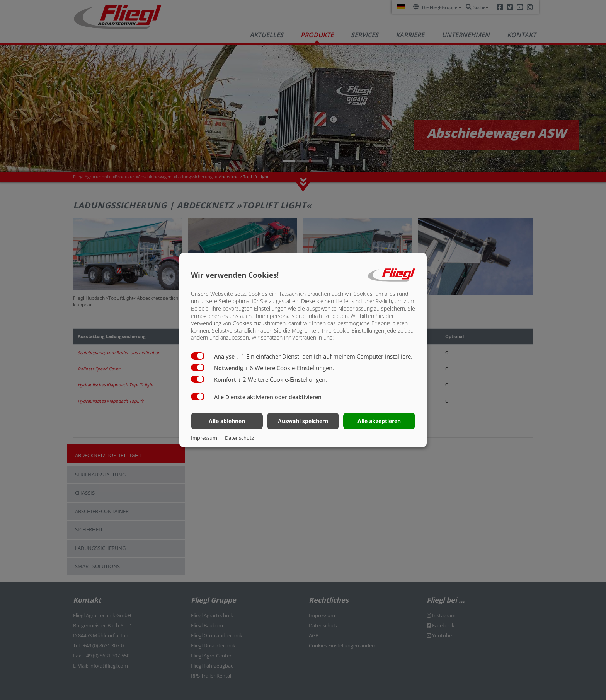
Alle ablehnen (227, 421)
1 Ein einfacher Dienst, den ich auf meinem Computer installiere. (324, 356)
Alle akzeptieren (379, 421)
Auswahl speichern (303, 421)
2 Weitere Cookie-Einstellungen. (283, 379)
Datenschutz (239, 438)
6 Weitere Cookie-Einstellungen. (289, 368)
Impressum (204, 438)
